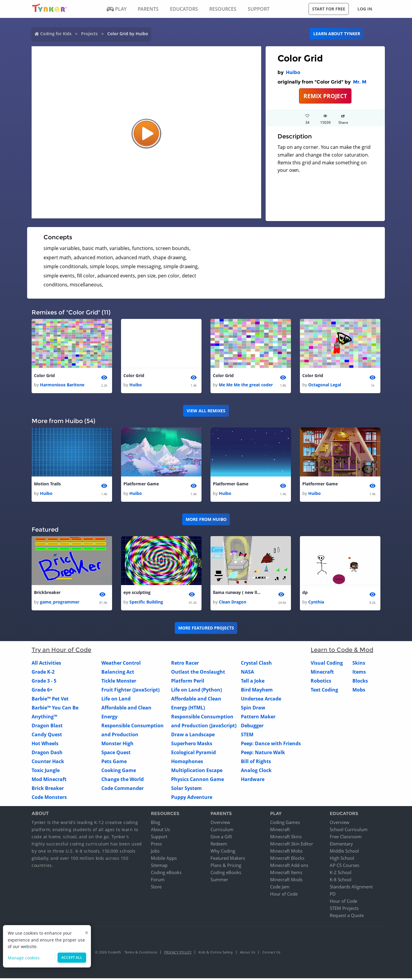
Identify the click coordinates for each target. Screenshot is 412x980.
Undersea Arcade (261, 700)
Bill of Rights (256, 763)
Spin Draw (253, 709)
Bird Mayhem (257, 691)
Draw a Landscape (193, 736)
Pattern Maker (258, 718)
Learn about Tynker (337, 34)
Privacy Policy (178, 954)
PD (333, 896)
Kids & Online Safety (216, 954)
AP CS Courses (344, 867)
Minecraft (322, 673)
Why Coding (223, 853)
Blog (155, 824)
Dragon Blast (47, 727)
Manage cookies (24, 958)
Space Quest (116, 754)
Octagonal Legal (325, 385)
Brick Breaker (48, 790)
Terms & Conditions (141, 954)
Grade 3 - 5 (44, 682)
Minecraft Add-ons (289, 867)
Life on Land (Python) (196, 691)
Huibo (293, 72)
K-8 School (341, 881)
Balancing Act (118, 673)
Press (156, 845)
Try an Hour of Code (61, 651)
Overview (220, 824)
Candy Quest (47, 736)
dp (305, 594)
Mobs (359, 691)
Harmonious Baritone (62, 385)
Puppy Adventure (192, 799)
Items (359, 673)
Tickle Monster (119, 682)
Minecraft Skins (286, 838)
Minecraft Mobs (286, 853)
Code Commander (123, 790)
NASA (247, 673)
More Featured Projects (206, 630)
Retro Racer (185, 664)
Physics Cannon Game (198, 781)
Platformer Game (141, 485)
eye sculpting (137, 594)
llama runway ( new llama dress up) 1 (237, 594)
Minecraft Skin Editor (292, 845)
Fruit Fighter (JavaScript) (130, 691)
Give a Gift (221, 838)
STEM (247, 736)
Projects (89, 34)
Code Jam (280, 888)
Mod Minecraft (49, 781)
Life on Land (116, 700)
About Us (160, 831)
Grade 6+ (42, 691)
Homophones (187, 763)
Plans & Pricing (226, 867)
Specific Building (146, 603)
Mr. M (360, 82)
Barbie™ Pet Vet (50, 700)
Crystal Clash (256, 664)
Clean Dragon (233, 603)
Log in (365, 9)
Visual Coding (327, 664)
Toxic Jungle (46, 772)
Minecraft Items (286, 874)
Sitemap (159, 867)
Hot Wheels (45, 745)
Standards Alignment (351, 888)
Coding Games (285, 824)
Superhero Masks (192, 745)
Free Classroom (346, 838)
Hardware (253, 781)
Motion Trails (47, 485)
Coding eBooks (166, 874)
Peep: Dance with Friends (271, 745)
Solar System (186, 790)
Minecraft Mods (286, 881)
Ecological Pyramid (193, 754)
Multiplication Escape (197, 772)
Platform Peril (188, 682)
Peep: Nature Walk (263, 754)
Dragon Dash (47, 754)
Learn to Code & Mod (342, 651)
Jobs (155, 853)
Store (156, 888)
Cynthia (316, 603)
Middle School (344, 853)
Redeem (219, 845)
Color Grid (44, 376)
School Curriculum (349, 831)
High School (342, 860)
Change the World (123, 781)
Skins (359, 664)
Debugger (252, 727)
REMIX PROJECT (325, 96)
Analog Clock (256, 772)
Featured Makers (228, 860)
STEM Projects (344, 910)
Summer (219, 881)
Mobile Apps (164, 860)
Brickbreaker (47, 594)
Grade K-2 (43, 673)
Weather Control (121, 664)
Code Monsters (49, 799)
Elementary (341, 845)
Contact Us (271, 954)
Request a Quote (347, 917)
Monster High (117, 745)
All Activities (46, 664)
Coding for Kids (56, 34)
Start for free (329, 9)
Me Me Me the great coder (246, 385)
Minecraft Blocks (287, 860)
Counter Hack (48, 763)
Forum (158, 881)
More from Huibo (206, 520)
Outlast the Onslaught (198, 673)
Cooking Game (119, 772)
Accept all (72, 957)
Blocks (360, 682)
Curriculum (222, 831)
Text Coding (324, 691)
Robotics (321, 682)
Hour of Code (284, 896)
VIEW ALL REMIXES (206, 411)
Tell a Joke (253, 682)
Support (159, 838)
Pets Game (114, 763)
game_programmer (60, 603)
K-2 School (341, 874)
